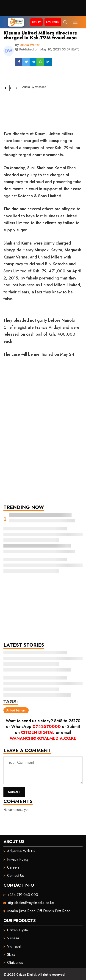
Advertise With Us (21, 851)
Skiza (11, 955)
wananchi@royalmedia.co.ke (43, 738)
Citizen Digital (38, 732)
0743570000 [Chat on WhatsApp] (47, 727)
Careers (13, 867)
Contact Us (15, 876)
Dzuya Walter (30, 45)
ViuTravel (14, 946)
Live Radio (53, 22)
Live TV (36, 22)
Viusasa (13, 938)
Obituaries (15, 963)
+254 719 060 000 (23, 895)
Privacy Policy (18, 859)
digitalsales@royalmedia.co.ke (31, 903)
